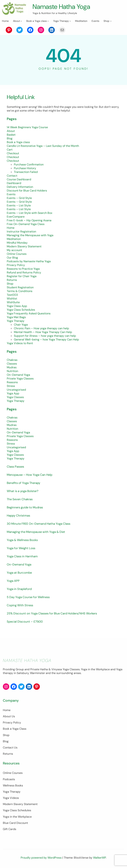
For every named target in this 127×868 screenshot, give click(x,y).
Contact (12, 176)
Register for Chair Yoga (22, 276)
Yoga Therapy (16, 321)
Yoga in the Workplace (17, 817)
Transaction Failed (26, 172)
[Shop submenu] (111, 21)
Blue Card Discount (15, 823)
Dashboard (14, 183)
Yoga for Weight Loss (21, 548)
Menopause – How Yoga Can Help (30, 475)
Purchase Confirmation (29, 164)
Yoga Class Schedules (21, 310)
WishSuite (13, 302)
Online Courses (17, 254)
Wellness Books (13, 785)
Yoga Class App (17, 306)
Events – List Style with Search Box (30, 213)
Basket (11, 135)
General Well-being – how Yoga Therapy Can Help (46, 339)
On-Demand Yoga (18, 375)
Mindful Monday (17, 243)
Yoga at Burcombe (19, 573)
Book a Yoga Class (15, 729)
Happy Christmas (18, 515)
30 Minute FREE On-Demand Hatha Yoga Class (39, 524)
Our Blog (12, 258)
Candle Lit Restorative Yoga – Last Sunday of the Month (43, 146)
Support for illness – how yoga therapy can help (45, 336)
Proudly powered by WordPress (41, 858)
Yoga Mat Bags (16, 317)
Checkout (13, 153)
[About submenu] (21, 21)
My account (14, 250)
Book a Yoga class (18, 142)
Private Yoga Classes (20, 378)
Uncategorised (16, 390)
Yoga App (13, 393)
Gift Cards (10, 829)
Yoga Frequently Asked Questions (29, 313)
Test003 (12, 295)
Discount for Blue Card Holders (27, 191)
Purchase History (25, 168)
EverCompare (16, 217)
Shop (10, 284)
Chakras (12, 360)
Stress (11, 386)
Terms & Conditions (20, 291)
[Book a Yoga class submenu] (48, 21)
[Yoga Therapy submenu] (70, 21)
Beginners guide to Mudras (25, 507)
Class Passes (15, 467)
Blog (10, 138)
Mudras (12, 367)
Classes (12, 364)
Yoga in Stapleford (19, 589)
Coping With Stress (20, 605)
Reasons (12, 382)
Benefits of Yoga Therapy (23, 483)
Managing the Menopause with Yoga (30, 235)
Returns (12, 280)
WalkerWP (99, 858)
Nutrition (12, 371)
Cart (10, 150)
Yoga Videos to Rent (20, 343)
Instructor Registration (21, 231)
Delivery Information (20, 187)
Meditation (14, 239)
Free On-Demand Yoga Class (26, 224)
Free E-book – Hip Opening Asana (29, 220)
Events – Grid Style (19, 198)
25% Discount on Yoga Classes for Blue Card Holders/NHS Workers (52, 613)
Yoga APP (13, 581)
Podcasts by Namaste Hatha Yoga (29, 261)
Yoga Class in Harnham (22, 556)
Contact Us (10, 748)
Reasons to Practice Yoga (23, 269)
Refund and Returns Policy (24, 272)
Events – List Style (19, 205)
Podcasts (9, 779)
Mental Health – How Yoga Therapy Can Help (43, 332)
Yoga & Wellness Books (22, 540)
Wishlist (12, 299)
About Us (9, 716)
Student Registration (20, 287)
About (11, 131)
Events (11, 194)
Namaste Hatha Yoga (61, 7)
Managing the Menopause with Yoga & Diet (36, 532)
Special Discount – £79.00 (25, 622)
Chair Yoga (21, 325)
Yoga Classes (15, 397)
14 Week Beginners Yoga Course (27, 127)
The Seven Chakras (20, 499)
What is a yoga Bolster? (23, 491)
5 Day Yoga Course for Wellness (28, 597)
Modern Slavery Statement (24, 246)
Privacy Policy (16, 265)
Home (11, 228)
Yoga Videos (11, 798)
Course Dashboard (19, 179)
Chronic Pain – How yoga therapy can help (41, 328)
